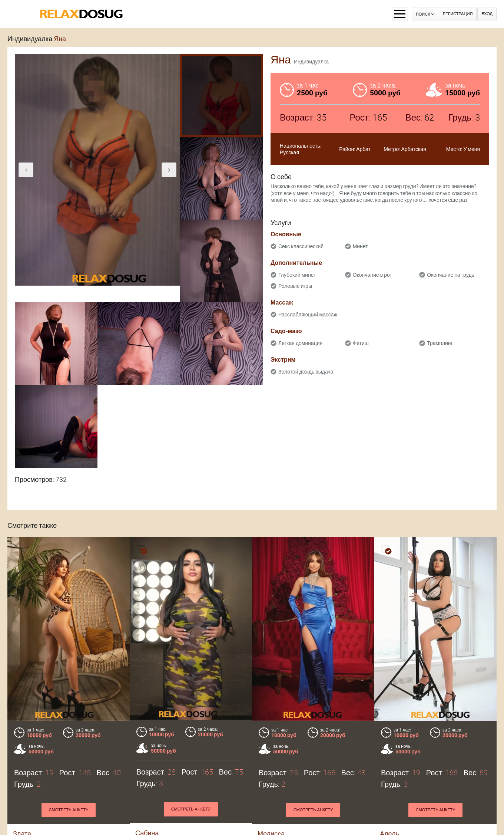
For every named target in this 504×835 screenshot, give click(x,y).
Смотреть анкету (69, 810)
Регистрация (458, 14)
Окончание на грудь (450, 275)
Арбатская (413, 149)
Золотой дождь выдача (306, 372)
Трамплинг (440, 343)
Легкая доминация (300, 343)
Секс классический (301, 246)
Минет (360, 246)
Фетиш (361, 343)
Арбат (363, 149)
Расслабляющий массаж (308, 315)
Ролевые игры (295, 286)
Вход (487, 14)
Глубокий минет (297, 275)
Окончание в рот (372, 275)
